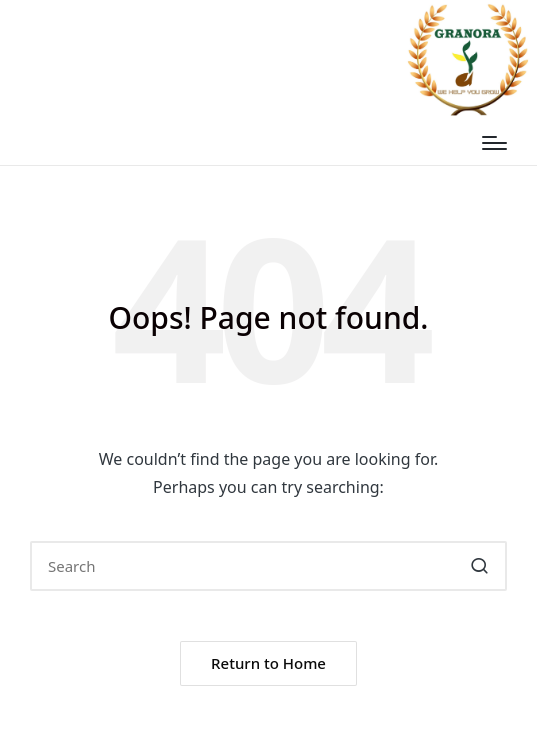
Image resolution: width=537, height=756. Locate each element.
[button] (479, 566)
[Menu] (494, 143)
